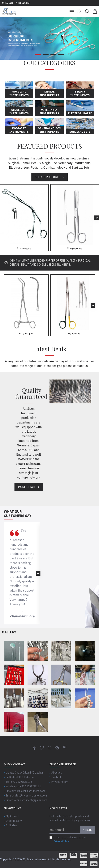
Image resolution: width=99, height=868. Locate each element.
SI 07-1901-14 (73, 333)
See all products (47, 177)
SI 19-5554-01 (26, 333)
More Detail (27, 487)
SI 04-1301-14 (75, 248)
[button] (97, 218)
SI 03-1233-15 (24, 248)
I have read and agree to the (68, 840)
